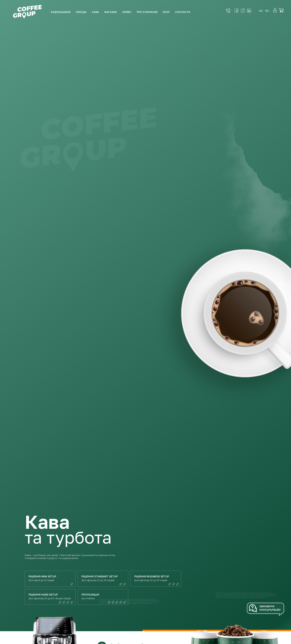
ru (267, 11)
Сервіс (127, 12)
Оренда (81, 12)
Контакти (183, 12)
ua (261, 11)
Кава (95, 12)
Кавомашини (61, 12)
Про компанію (147, 12)
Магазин (111, 12)
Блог (166, 12)
